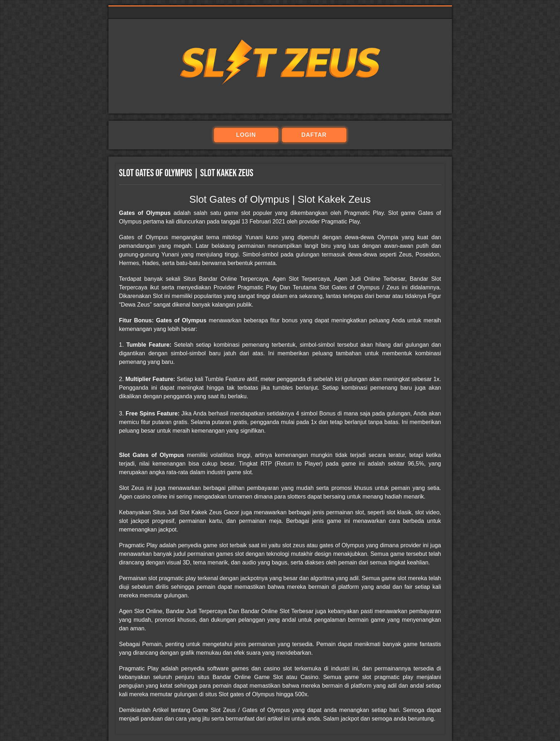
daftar (314, 135)
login (246, 135)
